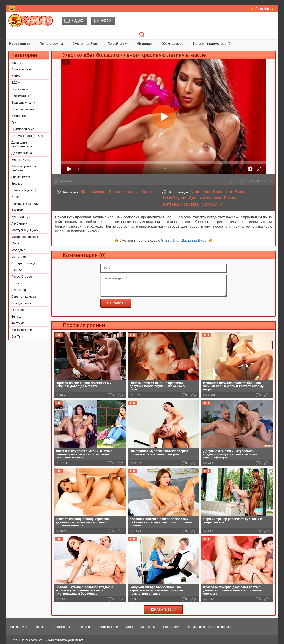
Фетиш (16, 316)
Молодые (18, 250)
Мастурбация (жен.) (26, 230)
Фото (129, 627)
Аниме (16, 76)
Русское (17, 283)
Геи (14, 122)
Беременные (20, 89)
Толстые (17, 310)
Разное (17, 270)
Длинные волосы (205, 198)
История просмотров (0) (212, 44)
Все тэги (84, 627)
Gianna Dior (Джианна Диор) (184, 240)
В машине (18, 116)
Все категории (22, 330)
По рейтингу (117, 44)
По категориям (51, 44)
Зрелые (17, 184)
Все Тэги (17, 336)
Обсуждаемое (172, 44)
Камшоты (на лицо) (26, 204)
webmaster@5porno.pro (69, 640)
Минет (16, 243)
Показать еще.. (163, 610)
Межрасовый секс (25, 237)
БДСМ (16, 83)
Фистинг (17, 323)
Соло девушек (22, 303)
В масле (242, 192)
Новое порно (19, 44)
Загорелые (212, 204)
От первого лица (23, 263)
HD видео (144, 44)
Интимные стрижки (181, 204)
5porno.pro (36, 640)
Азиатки (17, 63)
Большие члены (23, 109)
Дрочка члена (22, 153)
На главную (19, 627)
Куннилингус (21, 217)
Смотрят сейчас (85, 44)
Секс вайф (19, 290)
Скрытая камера (24, 297)
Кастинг (17, 210)
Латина (231, 198)
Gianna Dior (200, 192)
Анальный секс (22, 69)
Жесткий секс (21, 160)
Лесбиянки (19, 223)
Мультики (19, 257)
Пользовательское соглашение (209, 627)
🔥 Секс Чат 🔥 (262, 9)
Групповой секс (23, 129)
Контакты (148, 627)
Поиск (39, 627)
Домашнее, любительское (22, 144)
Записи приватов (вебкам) (24, 168)
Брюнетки (223, 192)
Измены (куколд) (24, 190)
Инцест (17, 197)
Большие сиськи (23, 103)
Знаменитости (22, 177)
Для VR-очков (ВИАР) (27, 136)
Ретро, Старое (22, 277)
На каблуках (175, 198)
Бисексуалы (20, 96)
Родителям (171, 627)
